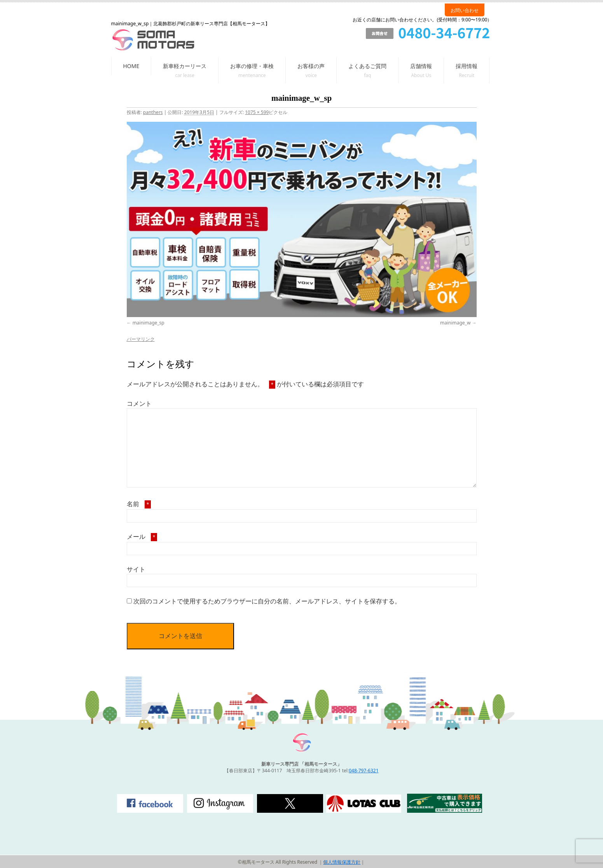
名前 (139, 504)
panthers (153, 112)
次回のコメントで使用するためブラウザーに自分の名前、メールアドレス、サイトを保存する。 (267, 601)
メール (142, 537)
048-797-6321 (364, 771)
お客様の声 (311, 66)
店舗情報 (421, 66)
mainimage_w (455, 323)
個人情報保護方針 (342, 862)
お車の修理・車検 (252, 66)
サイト (136, 569)
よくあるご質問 (367, 66)
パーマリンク (141, 339)
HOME (131, 66)
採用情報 (467, 66)
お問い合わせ (465, 10)
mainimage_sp (149, 323)
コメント (139, 403)
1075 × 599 (257, 112)
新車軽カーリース (185, 66)
